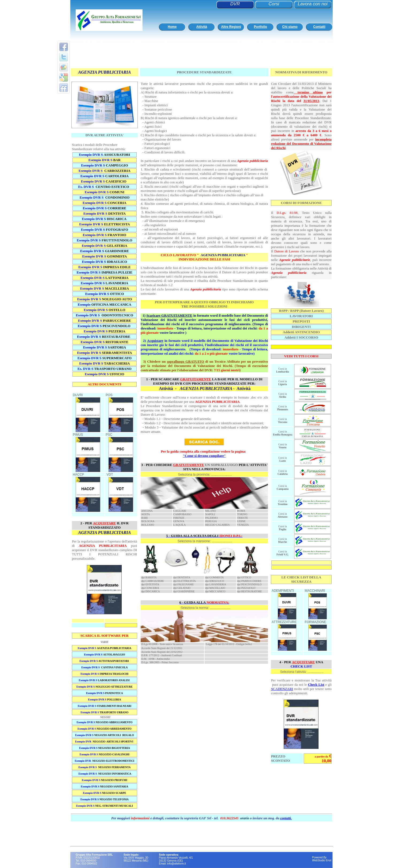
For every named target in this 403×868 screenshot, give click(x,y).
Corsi (274, 4)
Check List (316, 685)
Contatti (319, 27)
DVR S (111, 230)
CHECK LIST (301, 666)
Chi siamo (290, 27)
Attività (202, 27)
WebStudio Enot (322, 860)
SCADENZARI (282, 689)
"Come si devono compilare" (204, 456)
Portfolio (260, 27)
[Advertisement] (200, 56)
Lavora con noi (313, 4)
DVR (235, 4)
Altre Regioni (231, 27)
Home (172, 27)
